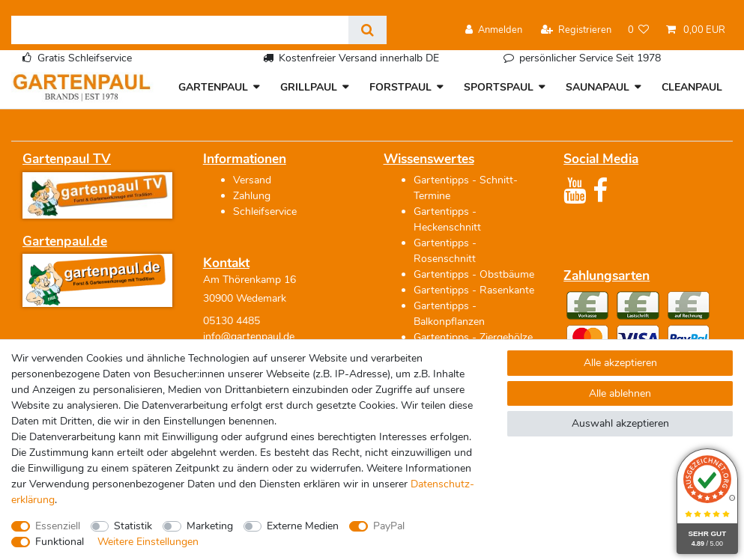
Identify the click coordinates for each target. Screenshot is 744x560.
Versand (252, 180)
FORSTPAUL (400, 87)
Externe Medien (303, 526)
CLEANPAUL (692, 87)
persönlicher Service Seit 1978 (590, 58)
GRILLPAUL (309, 87)
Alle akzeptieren (620, 363)
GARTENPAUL (213, 87)
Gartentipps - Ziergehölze (473, 337)
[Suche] (368, 30)
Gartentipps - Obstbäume (474, 274)
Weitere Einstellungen (148, 542)
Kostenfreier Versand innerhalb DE (359, 58)
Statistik (133, 526)
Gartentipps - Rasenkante (474, 290)
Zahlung (252, 196)
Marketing (210, 526)
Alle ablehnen (620, 393)
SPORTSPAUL (499, 87)
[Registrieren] (576, 30)
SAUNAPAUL (598, 87)
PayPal (389, 526)
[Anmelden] (494, 30)
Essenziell (58, 526)
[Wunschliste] (639, 30)
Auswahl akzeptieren (620, 423)
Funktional (60, 542)
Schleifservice (265, 211)
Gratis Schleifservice (85, 58)
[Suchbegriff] (180, 30)
